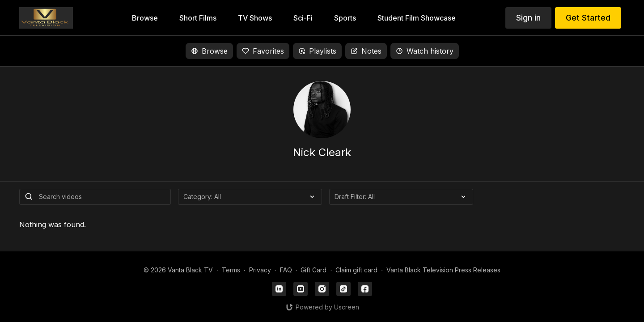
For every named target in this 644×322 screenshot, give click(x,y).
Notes (366, 51)
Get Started (588, 18)
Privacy (260, 270)
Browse (209, 51)
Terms (231, 270)
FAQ (286, 270)
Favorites (263, 51)
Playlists (317, 51)
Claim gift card (356, 270)
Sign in (528, 18)
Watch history (425, 51)
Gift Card (314, 270)
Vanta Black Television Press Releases (443, 270)
